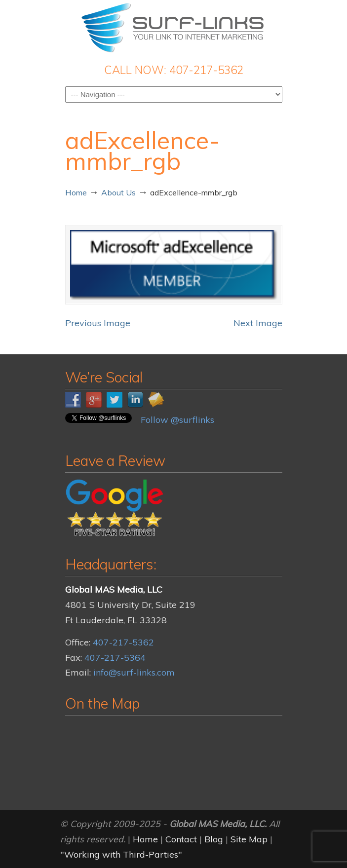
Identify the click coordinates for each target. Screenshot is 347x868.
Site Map (249, 839)
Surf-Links (174, 28)
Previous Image (98, 323)
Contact (181, 839)
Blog (214, 839)
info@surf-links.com (134, 672)
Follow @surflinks (177, 420)
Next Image (258, 323)
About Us (118, 192)
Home (76, 192)
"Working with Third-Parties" (121, 854)
